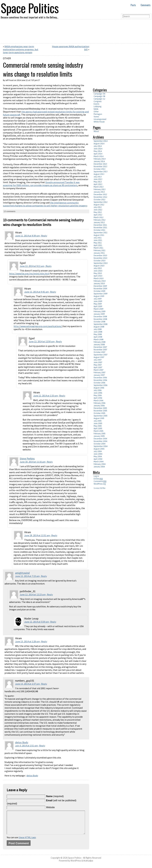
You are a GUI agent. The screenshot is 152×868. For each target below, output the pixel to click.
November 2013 (100, 166)
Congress (98, 101)
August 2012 (99, 205)
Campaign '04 (99, 94)
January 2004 (99, 467)
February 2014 (100, 159)
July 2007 (98, 360)
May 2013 (98, 182)
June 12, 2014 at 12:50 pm (42, 341)
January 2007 (99, 375)
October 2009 (99, 291)
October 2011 (99, 230)
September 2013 (101, 172)
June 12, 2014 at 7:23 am (27, 576)
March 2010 (99, 278)
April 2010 (98, 276)
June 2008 (98, 332)
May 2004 (98, 456)
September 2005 (101, 416)
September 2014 (101, 141)
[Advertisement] (118, 64)
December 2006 (100, 378)
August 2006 (99, 388)
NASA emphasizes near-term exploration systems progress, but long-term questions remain (21, 49)
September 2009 (101, 294)
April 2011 (98, 245)
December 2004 (100, 439)
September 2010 (101, 263)
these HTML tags (27, 842)
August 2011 (99, 235)
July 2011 (98, 238)
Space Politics (75, 862)
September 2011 (101, 233)
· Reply (44, 236)
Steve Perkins (27, 459)
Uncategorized (100, 119)
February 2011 (100, 250)
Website (50, 807)
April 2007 (98, 367)
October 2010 (99, 261)
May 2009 (98, 304)
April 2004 (98, 459)
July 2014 (98, 146)
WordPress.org (100, 484)
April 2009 (98, 306)
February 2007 (100, 373)
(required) (55, 796)
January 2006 (99, 406)
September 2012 (101, 202)
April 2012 (98, 215)
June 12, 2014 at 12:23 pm (33, 594)
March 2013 (99, 187)
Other (7, 58)
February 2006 (100, 403)
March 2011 (99, 248)
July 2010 (98, 268)
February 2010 (100, 281)
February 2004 (100, 464)
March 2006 (99, 400)
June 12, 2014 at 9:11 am (32, 266)
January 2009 (99, 314)
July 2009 (98, 299)
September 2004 (101, 446)
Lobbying (98, 106)
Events (96, 104)
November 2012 (100, 197)
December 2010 (100, 255)
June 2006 (98, 393)
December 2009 (100, 286)
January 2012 (99, 222)
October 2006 (99, 383)
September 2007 (101, 355)
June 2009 (98, 301)
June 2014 (98, 149)
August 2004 (99, 449)
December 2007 (100, 347)
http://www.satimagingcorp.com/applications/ (38, 326)
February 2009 (100, 311)
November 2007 (100, 350)
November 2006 (100, 380)
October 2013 (99, 169)
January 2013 (99, 192)
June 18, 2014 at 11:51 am (37, 535)
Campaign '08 (99, 96)
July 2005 (98, 421)
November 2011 (100, 228)
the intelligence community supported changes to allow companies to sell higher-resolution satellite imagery (45, 204)
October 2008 (99, 322)
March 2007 (99, 370)
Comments (146, 5)
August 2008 (99, 327)
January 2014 (99, 161)
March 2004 (99, 462)
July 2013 (98, 177)
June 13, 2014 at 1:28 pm (27, 641)
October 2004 (99, 444)
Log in (96, 476)
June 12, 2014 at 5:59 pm (37, 622)
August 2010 (99, 266)
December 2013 (100, 164)
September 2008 (101, 324)
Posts (133, 5)
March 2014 (99, 156)
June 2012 (98, 210)
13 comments (9, 211)
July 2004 (98, 451)
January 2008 (99, 345)
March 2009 (99, 309)
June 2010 (98, 271)
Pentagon (98, 114)
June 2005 (98, 423)
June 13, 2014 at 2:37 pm (27, 684)
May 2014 (98, 151)
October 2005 (99, 413)
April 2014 (98, 154)
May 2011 (98, 243)
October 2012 (99, 200)
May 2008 (98, 334)
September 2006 (101, 385)
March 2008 (99, 339)
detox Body (22, 742)
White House (99, 122)
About (96, 131)
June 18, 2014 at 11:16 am (33, 462)
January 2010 (99, 283)
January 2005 (99, 436)
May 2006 (98, 395)
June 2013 (98, 179)
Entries (98, 479)
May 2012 (98, 212)
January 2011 (99, 253)
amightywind (22, 573)
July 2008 (98, 329)
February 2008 (100, 342)
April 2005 (98, 428)
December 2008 (100, 317)
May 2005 (98, 426)
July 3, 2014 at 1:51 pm (26, 746)
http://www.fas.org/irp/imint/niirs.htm (29, 274)
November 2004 (100, 441)
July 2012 (98, 207)
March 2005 (99, 431)
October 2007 (99, 352)
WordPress (76, 865)
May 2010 (98, 273)
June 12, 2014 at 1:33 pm (46, 396)
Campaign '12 (99, 99)
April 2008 (98, 337)
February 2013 (100, 189)
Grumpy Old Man (100, 488)
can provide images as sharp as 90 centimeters (54, 185)
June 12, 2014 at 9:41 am (37, 292)
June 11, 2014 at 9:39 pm (27, 236)
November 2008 (100, 319)
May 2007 (98, 365)
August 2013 (99, 174)
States (96, 117)
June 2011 (98, 240)
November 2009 (100, 289)
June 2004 (98, 454)
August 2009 (99, 296)
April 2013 (98, 184)
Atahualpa (88, 865)
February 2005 (100, 434)
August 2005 (99, 418)
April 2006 (98, 398)
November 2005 (100, 411)
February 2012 (100, 220)
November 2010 (100, 258)
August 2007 (99, 357)
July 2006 (98, 390)
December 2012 (100, 194)
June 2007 (98, 362)
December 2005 (100, 408)
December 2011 (100, 225)
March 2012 (99, 217)
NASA (96, 109)
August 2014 (99, 144)
